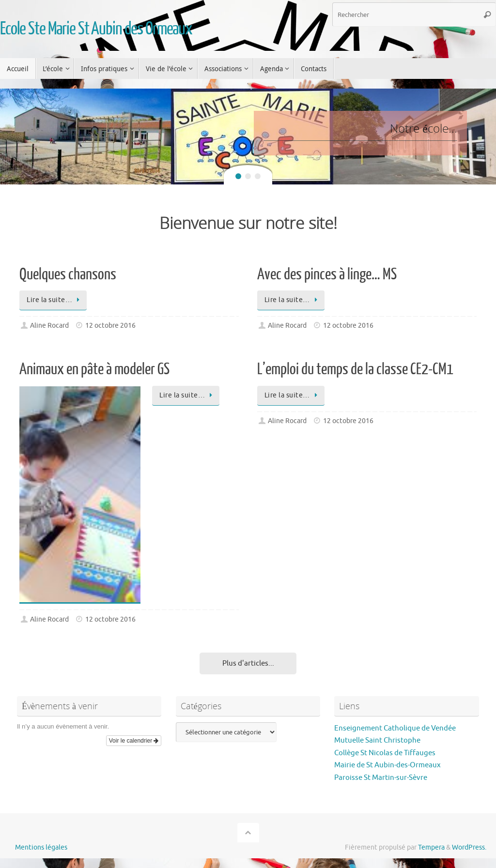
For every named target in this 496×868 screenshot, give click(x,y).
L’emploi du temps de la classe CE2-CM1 (355, 369)
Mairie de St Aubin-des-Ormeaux (387, 765)
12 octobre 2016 (110, 326)
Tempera (431, 847)
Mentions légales (41, 847)
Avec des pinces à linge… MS (327, 274)
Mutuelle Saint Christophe (377, 740)
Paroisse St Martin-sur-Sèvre (381, 778)
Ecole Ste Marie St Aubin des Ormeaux (96, 29)
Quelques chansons (68, 274)
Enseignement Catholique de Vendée (395, 728)
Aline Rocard (49, 326)
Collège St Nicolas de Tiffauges (385, 753)
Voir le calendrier (134, 741)
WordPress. (469, 847)
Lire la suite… (55, 300)
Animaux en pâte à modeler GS (94, 369)
